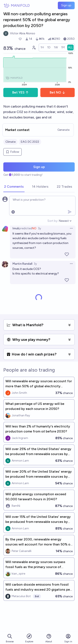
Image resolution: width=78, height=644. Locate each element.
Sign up (66, 5)
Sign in (68, 638)
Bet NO (58, 92)
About (49, 638)
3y (39, 228)
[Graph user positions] (34, 47)
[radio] (42, 47)
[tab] (14, 187)
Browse (10, 638)
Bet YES (20, 92)
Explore (29, 638)
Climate (11, 142)
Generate (63, 130)
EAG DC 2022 (30, 142)
